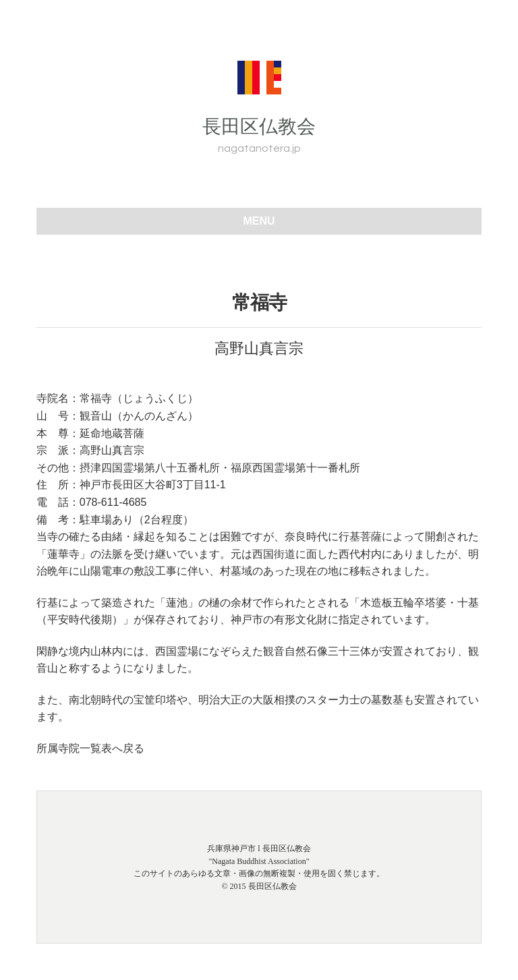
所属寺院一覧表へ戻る (90, 748)
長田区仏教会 (259, 126)
